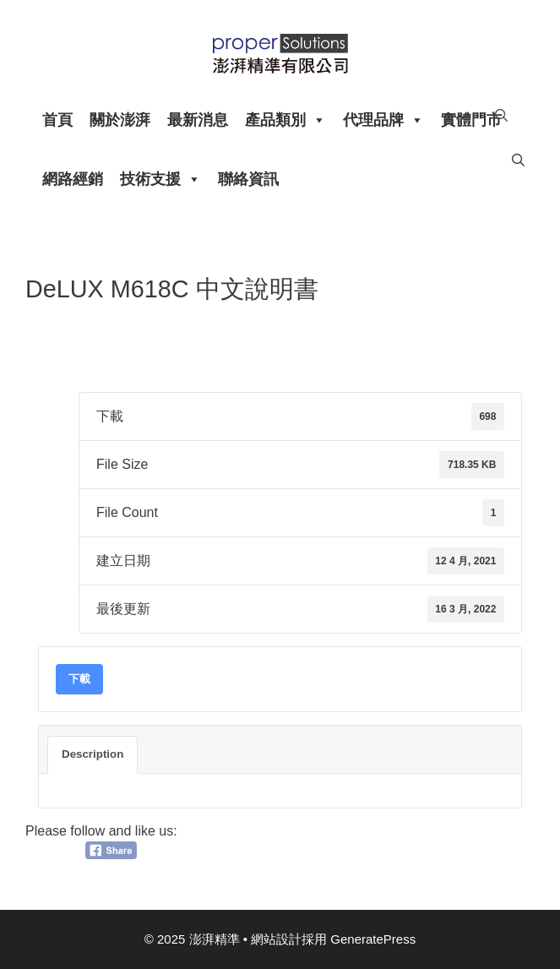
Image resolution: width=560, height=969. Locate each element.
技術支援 (160, 179)
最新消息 (198, 120)
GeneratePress (373, 939)
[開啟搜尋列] (501, 116)
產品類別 (285, 120)
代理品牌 (383, 120)
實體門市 (471, 120)
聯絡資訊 (248, 179)
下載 (79, 679)
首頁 (57, 120)
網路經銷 (73, 179)
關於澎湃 (120, 120)
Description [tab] (92, 754)
